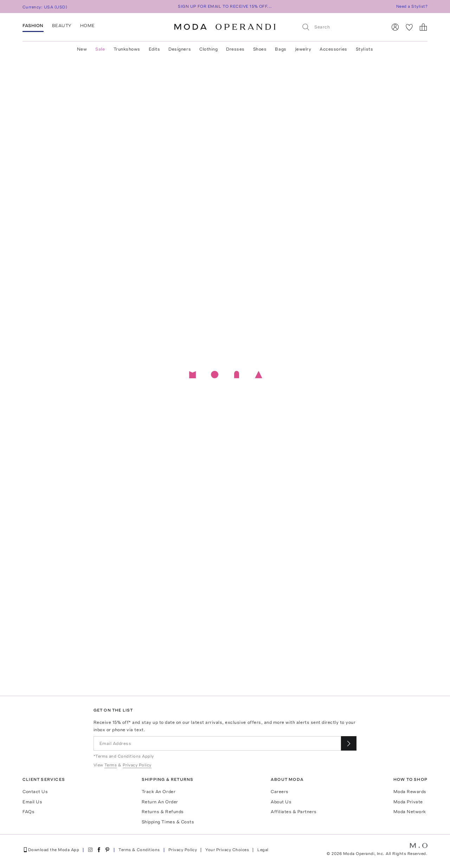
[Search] (341, 27)
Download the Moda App (51, 850)
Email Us (32, 802)
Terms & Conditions (139, 850)
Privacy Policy (183, 850)
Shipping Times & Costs (168, 822)
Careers (280, 792)
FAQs (28, 812)
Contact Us (35, 792)
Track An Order (159, 792)
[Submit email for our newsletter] (349, 743)
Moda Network (410, 812)
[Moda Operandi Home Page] (225, 27)
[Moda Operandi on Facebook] (99, 850)
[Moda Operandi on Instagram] (90, 850)
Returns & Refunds (163, 812)
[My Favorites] (409, 27)
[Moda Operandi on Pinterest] (107, 850)
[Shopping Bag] (423, 27)
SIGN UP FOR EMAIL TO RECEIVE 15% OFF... (225, 6)
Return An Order (160, 802)
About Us (281, 802)
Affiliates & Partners (294, 812)
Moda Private (408, 802)
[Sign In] (395, 27)
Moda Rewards (410, 792)
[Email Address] (217, 743)
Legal (263, 850)
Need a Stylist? (412, 6)
